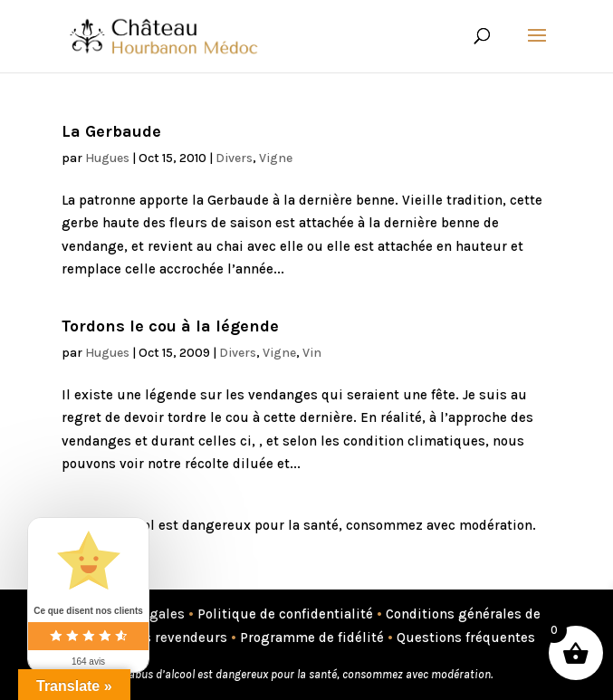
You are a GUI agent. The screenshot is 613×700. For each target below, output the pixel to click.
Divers (234, 158)
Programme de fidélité (312, 638)
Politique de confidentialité (285, 614)
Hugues (107, 158)
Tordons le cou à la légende (170, 326)
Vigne (276, 158)
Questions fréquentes (466, 638)
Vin (312, 353)
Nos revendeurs (177, 638)
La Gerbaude (111, 131)
